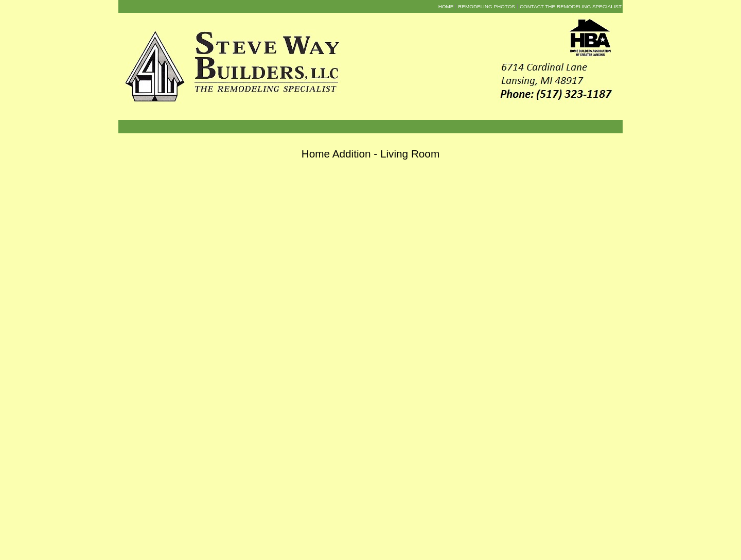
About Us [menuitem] (288, 540)
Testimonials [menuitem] (318, 540)
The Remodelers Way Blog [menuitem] (421, 540)
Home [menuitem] (446, 6)
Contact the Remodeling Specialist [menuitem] (571, 6)
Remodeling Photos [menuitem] (487, 6)
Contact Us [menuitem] (470, 540)
